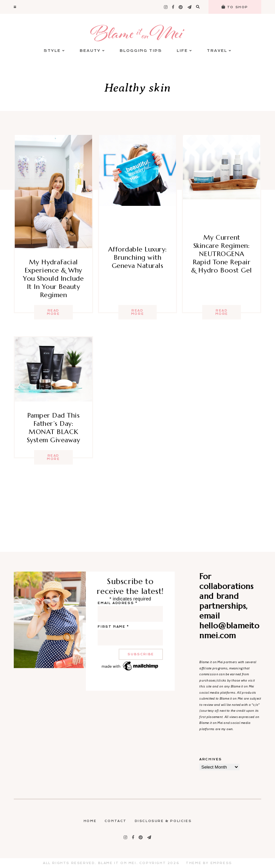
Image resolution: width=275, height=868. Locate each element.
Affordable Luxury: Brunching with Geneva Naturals (138, 258)
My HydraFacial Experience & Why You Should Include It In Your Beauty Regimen (53, 279)
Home (90, 821)
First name (113, 627)
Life (184, 51)
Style (54, 51)
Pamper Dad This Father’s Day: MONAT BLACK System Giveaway (54, 428)
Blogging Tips (141, 51)
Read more (53, 312)
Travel (219, 51)
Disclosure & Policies (163, 821)
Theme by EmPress (209, 863)
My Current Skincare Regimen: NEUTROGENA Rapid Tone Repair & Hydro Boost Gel (222, 254)
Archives (211, 759)
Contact (116, 821)
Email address (118, 603)
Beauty (92, 51)
